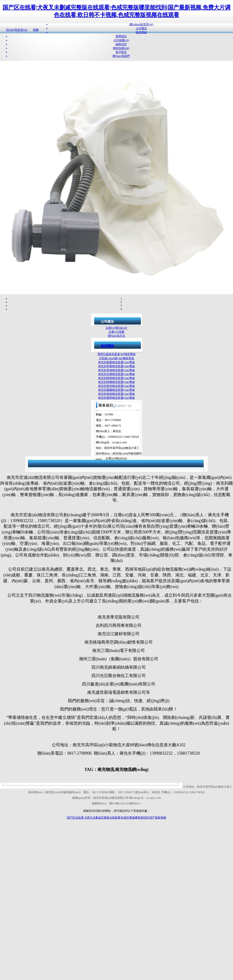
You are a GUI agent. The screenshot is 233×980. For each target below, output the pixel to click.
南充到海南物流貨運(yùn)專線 (116, 394)
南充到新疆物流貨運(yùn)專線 (116, 362)
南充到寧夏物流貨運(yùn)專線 (116, 366)
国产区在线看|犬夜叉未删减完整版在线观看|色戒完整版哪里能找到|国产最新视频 (116, 818)
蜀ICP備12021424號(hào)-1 (125, 803)
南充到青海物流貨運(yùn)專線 (116, 370)
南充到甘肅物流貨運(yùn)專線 (116, 374)
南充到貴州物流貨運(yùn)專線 (116, 386)
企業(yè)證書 (116, 332)
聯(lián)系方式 (116, 336)
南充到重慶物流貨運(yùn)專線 (116, 390)
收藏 (36, 30)
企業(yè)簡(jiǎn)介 (117, 328)
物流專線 (107, 346)
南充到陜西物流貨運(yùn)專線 (116, 378)
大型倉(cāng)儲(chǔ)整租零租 (117, 358)
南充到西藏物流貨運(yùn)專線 (116, 382)
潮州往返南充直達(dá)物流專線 (116, 354)
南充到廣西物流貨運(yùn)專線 (116, 398)
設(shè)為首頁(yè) (17, 30)
